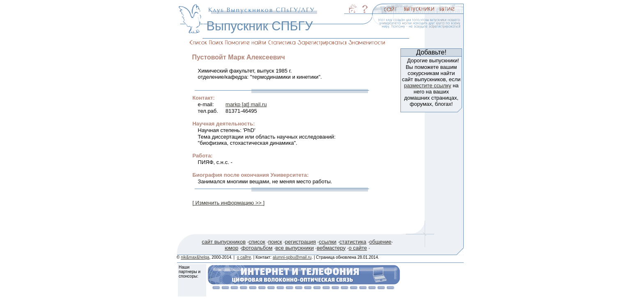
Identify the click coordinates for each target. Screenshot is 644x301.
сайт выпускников (224, 242)
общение (380, 242)
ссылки (328, 242)
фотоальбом (257, 248)
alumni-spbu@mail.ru (292, 257)
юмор (231, 248)
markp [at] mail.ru (246, 104)
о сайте (358, 248)
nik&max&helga (195, 257)
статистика (353, 242)
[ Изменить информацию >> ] (228, 203)
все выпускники (295, 248)
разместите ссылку (427, 86)
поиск (275, 242)
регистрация (300, 242)
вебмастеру (331, 248)
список (257, 242)
